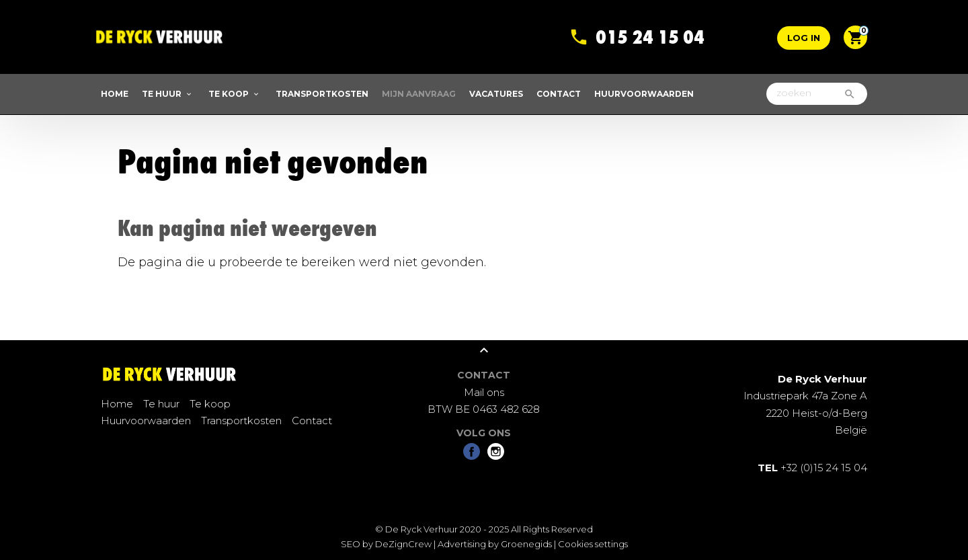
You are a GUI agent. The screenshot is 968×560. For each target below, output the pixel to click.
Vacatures (496, 94)
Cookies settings (593, 544)
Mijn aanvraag (419, 94)
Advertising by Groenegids (495, 544)
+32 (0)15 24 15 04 (812, 468)
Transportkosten (322, 94)
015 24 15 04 (650, 25)
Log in (804, 38)
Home (115, 94)
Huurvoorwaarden (644, 94)
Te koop (229, 94)
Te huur (162, 94)
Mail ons (484, 392)
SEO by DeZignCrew (386, 544)
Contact (559, 94)
